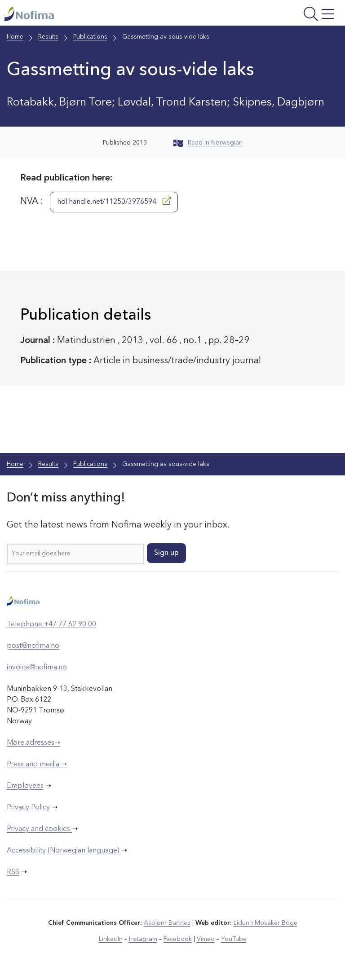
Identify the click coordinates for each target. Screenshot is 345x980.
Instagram (143, 939)
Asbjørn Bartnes (167, 923)
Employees (25, 786)
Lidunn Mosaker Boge (265, 923)
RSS (13, 872)
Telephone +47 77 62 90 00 (51, 624)
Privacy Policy (28, 808)
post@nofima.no (33, 646)
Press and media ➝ (37, 765)
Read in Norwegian (208, 143)
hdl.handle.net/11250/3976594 (114, 201)
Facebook (178, 939)
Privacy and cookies (39, 829)
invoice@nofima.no (37, 668)
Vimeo (206, 939)
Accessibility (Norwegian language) (63, 851)
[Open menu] (279, 15)
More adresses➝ (33, 743)
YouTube (234, 939)
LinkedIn (111, 939)
